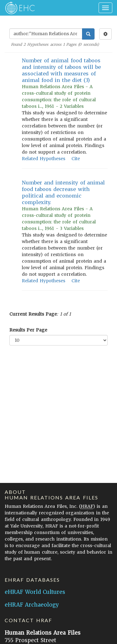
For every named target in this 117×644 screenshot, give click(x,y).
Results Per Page (28, 330)
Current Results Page (33, 314)
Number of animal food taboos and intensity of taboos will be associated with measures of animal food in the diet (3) (61, 70)
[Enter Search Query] (46, 34)
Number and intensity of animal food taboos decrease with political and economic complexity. (63, 192)
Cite (76, 159)
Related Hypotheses (44, 159)
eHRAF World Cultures (35, 592)
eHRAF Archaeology (32, 605)
